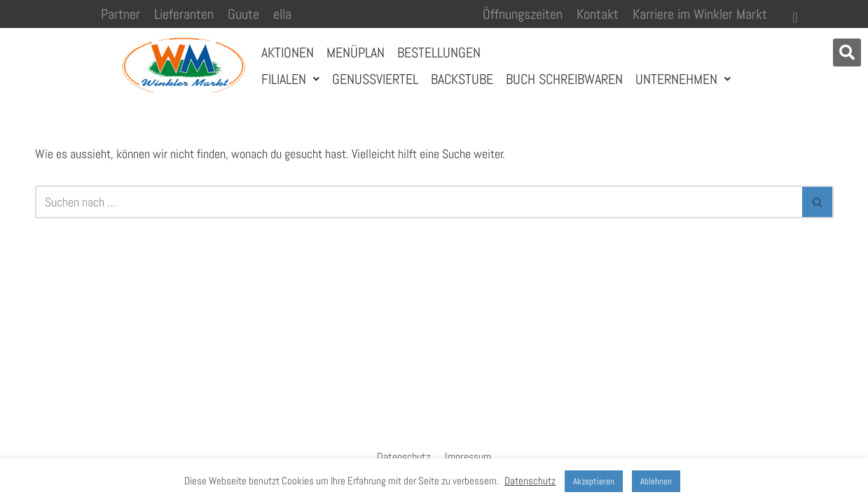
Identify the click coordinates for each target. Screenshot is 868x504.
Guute (243, 14)
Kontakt (598, 14)
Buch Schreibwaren (564, 79)
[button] (847, 52)
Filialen (290, 79)
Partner (120, 14)
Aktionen (288, 52)
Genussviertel (375, 79)
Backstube (462, 79)
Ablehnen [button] (656, 481)
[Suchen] (419, 202)
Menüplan (356, 52)
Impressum (468, 457)
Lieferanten (184, 14)
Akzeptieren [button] (594, 481)
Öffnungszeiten (523, 14)
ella (282, 14)
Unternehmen (683, 79)
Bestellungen (439, 52)
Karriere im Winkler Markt (700, 14)
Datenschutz (404, 457)
